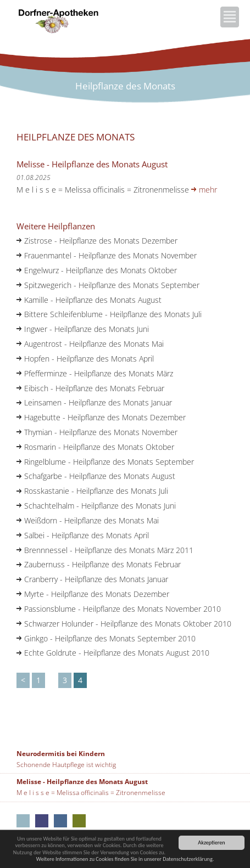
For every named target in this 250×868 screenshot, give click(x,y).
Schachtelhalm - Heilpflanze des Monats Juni (100, 506)
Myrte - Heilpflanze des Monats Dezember (97, 594)
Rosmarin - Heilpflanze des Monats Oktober (99, 447)
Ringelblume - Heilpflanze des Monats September (109, 462)
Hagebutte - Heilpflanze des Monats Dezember (105, 417)
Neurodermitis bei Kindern (61, 754)
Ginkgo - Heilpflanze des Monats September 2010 (110, 638)
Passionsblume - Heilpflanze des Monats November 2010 (123, 609)
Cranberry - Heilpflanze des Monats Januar (96, 579)
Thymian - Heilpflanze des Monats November (101, 432)
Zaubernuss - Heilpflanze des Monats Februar (102, 564)
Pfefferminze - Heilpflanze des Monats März (99, 373)
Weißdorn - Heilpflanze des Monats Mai (91, 520)
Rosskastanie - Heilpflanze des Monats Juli (96, 491)
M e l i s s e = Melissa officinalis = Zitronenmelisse (91, 793)
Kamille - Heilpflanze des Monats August (93, 300)
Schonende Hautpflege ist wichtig (66, 765)
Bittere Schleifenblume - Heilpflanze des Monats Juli (113, 314)
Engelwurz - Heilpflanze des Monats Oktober (101, 270)
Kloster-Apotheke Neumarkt (42, 821)
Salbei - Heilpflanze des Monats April (87, 535)
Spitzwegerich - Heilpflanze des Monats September (112, 285)
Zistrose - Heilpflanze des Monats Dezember (101, 241)
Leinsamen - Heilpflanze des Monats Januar (98, 402)
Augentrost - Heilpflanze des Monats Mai (94, 344)
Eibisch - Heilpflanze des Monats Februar (94, 388)
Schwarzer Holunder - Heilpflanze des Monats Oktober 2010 (128, 624)
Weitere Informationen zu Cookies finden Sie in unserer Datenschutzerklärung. (125, 859)
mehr (208, 190)
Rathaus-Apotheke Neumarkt (60, 821)
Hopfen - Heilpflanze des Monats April (89, 359)
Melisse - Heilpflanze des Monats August (82, 782)
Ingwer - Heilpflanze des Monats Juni (87, 329)
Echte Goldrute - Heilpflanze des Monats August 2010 (117, 653)
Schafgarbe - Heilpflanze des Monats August (100, 476)
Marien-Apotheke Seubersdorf (79, 821)
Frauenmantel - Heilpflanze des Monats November (110, 255)
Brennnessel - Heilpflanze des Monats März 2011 (109, 550)
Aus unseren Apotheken (23, 821)
